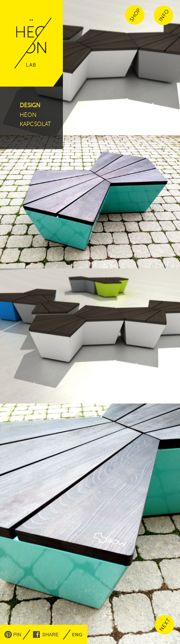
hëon (28, 115)
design (30, 105)
